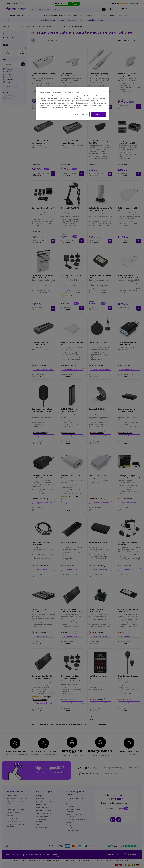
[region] (73, 103)
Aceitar (98, 114)
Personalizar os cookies (78, 114)
